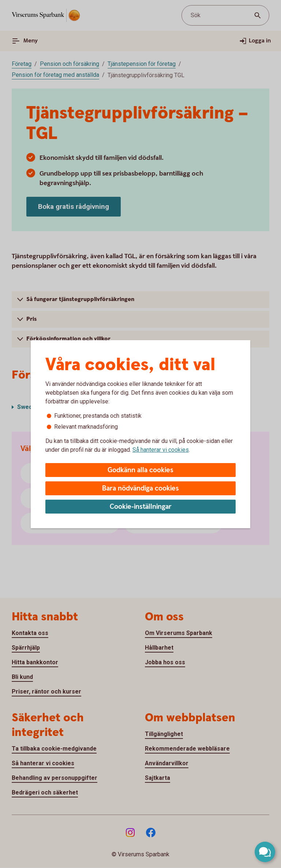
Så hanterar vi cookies (161, 450)
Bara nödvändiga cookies (140, 489)
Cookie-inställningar (141, 507)
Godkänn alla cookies (140, 470)
